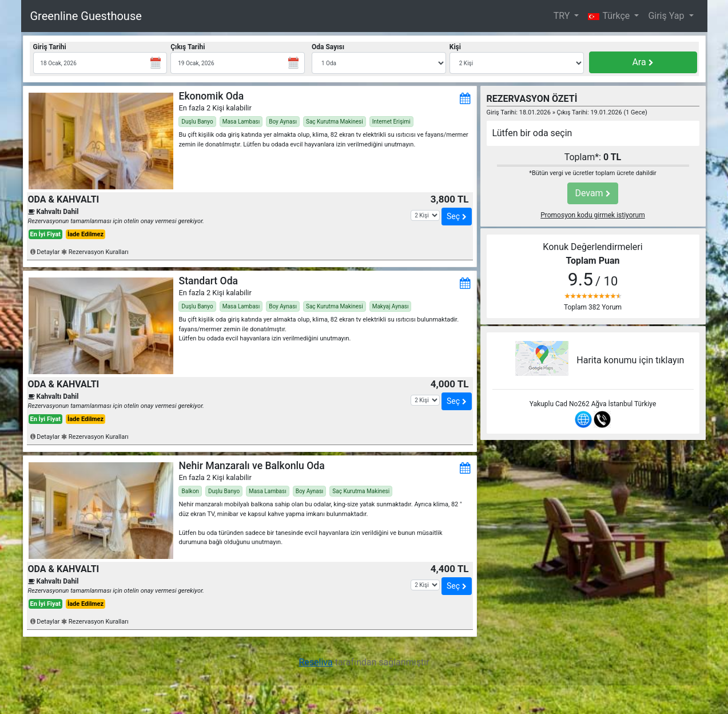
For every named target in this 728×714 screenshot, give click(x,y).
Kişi (455, 47)
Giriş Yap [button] (667, 16)
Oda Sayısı (328, 47)
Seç (457, 216)
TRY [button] (563, 16)
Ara (643, 62)
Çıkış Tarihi (188, 47)
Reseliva (315, 662)
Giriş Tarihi (50, 47)
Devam (592, 193)
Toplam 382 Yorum (593, 307)
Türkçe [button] (610, 16)
